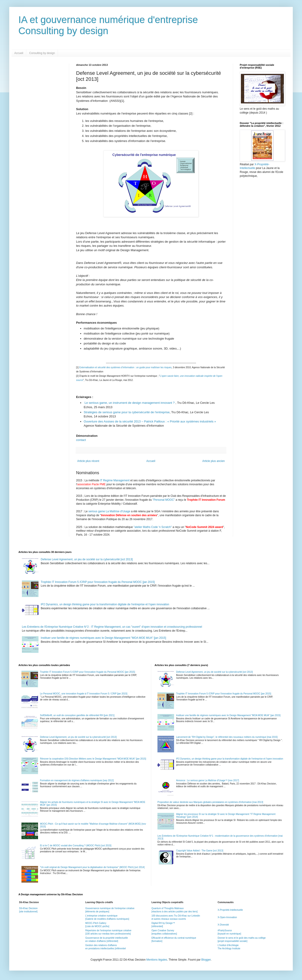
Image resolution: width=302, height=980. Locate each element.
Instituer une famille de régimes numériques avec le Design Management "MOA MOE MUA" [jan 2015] (103, 638)
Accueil (19, 53)
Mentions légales (157, 960)
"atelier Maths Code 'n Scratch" (153, 527)
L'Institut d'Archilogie (228, 945)
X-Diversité (223, 925)
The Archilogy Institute (229, 948)
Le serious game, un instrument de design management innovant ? (130, 403)
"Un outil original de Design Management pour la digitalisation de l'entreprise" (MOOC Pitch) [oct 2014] (92, 867)
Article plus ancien (214, 461)
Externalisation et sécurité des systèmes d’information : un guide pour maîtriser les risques (125, 367)
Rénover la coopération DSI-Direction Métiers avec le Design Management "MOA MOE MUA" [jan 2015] (93, 759)
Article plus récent (88, 461)
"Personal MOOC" (164, 500)
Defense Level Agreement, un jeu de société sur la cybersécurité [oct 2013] (87, 559)
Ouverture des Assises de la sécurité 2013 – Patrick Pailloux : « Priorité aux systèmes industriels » (150, 421)
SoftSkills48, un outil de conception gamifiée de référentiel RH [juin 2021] (77, 715)
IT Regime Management (115, 480)
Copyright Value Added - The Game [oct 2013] (200, 851)
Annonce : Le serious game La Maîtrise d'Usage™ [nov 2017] (208, 780)
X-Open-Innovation (227, 917)
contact (81, 440)
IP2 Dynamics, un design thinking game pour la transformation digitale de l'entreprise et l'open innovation (105, 604)
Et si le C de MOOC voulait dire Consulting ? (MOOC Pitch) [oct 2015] (76, 846)
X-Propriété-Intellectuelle (230, 910)
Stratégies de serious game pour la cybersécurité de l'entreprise (127, 412)
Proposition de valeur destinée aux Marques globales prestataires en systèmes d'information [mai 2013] (210, 802)
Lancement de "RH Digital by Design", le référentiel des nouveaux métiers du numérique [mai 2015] (227, 737)
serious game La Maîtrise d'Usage (109, 511)
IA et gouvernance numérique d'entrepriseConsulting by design (108, 25)
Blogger (206, 960)
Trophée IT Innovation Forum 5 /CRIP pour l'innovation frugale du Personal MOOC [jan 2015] (98, 582)
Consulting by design (42, 53)
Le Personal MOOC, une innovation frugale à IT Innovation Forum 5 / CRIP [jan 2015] (84, 694)
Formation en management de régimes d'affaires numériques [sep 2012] (77, 780)
